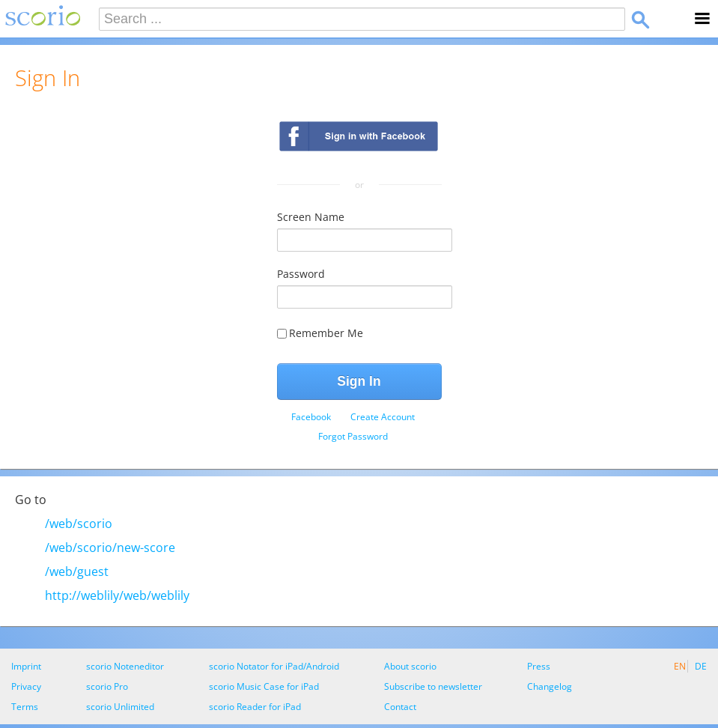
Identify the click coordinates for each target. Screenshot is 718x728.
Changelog (550, 686)
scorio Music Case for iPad (264, 686)
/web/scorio (79, 524)
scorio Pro (107, 686)
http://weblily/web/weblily (117, 595)
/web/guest (77, 571)
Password (301, 274)
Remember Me (320, 333)
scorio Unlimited (120, 707)
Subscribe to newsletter (433, 686)
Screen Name (311, 217)
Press (539, 666)
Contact (400, 707)
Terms (25, 707)
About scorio (410, 666)
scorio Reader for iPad (255, 707)
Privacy (26, 686)
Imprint (26, 666)
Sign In (359, 381)
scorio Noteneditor (125, 666)
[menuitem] (311, 417)
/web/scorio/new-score (110, 547)
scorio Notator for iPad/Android (274, 666)
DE (701, 666)
